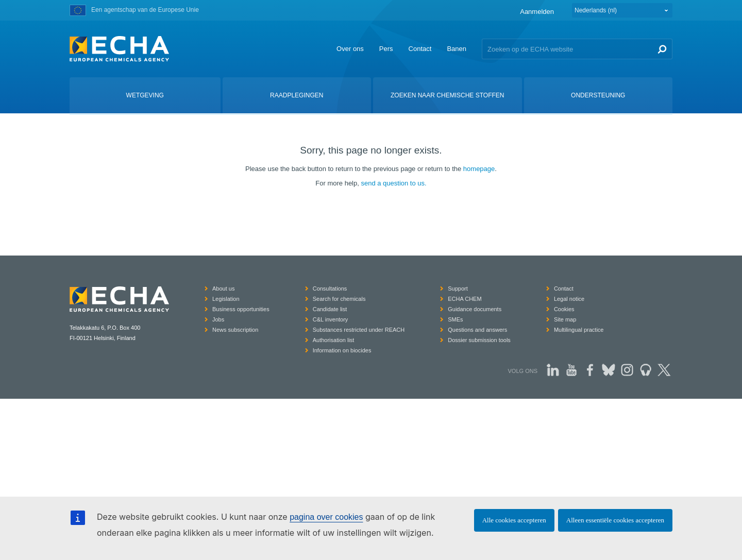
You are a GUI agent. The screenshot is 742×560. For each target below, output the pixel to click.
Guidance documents (475, 309)
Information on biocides (342, 350)
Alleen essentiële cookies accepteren (615, 520)
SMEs (455, 319)
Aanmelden (537, 12)
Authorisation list (334, 340)
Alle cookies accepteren (514, 520)
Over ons (350, 49)
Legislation (226, 299)
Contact (420, 49)
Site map (565, 319)
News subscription (235, 330)
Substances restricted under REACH (359, 330)
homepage (479, 169)
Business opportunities (241, 309)
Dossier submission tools (479, 340)
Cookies (564, 309)
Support (458, 289)
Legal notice (569, 299)
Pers (386, 49)
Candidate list (330, 309)
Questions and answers (477, 330)
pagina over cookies (326, 517)
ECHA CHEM (465, 299)
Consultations (330, 289)
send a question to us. (393, 183)
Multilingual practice (579, 330)
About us (223, 289)
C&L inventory (331, 319)
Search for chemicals (339, 299)
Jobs (218, 319)
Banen (457, 49)
